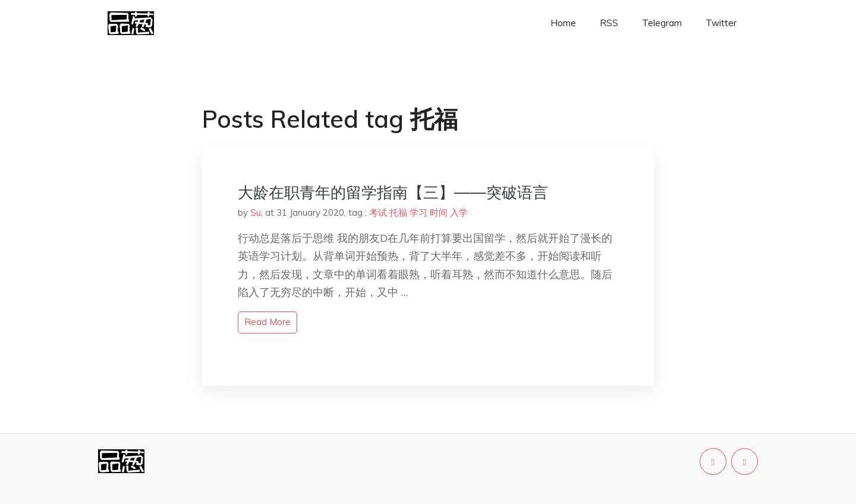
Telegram (662, 23)
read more (267, 322)
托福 (398, 212)
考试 (378, 212)
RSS (609, 23)
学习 (418, 212)
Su (256, 212)
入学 (459, 212)
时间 (439, 212)
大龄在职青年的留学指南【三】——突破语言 (393, 192)
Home (563, 23)
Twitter (721, 23)
